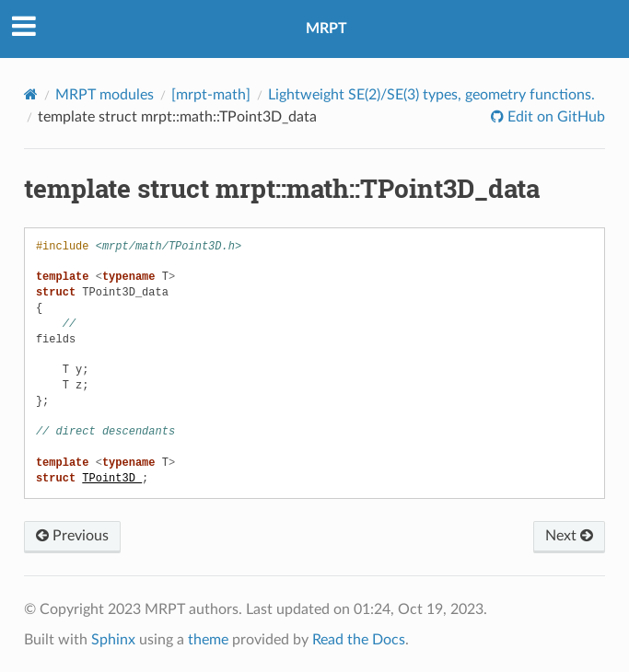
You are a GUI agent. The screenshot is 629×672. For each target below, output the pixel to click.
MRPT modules (105, 95)
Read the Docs (359, 640)
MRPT (326, 29)
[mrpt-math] (211, 95)
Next (569, 536)
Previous (72, 536)
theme (208, 640)
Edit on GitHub (554, 117)
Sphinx (113, 640)
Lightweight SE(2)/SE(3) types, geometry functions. (431, 95)
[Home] (31, 94)
